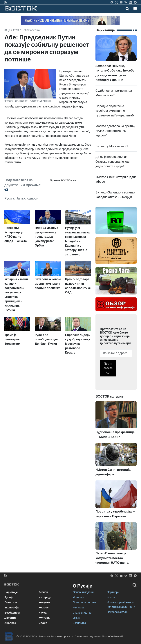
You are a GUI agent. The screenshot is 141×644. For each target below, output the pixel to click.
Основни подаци (83, 592)
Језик (76, 618)
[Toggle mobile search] (127, 9)
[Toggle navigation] (134, 9)
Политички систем (84, 602)
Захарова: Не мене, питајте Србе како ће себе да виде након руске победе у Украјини (116, 64)
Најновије (11, 592)
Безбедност (12, 613)
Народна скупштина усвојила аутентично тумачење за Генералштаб (115, 111)
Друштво (10, 618)
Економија (11, 608)
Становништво (82, 613)
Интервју (45, 597)
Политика (34, 30)
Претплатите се (108, 368)
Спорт (43, 623)
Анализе (10, 623)
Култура (44, 618)
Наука (43, 613)
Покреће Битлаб (117, 612)
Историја (78, 597)
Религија (78, 608)
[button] (135, 9)
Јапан (21, 198)
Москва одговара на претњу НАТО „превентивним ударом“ (115, 131)
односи (33, 198)
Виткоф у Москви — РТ (112, 146)
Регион (43, 592)
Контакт (112, 597)
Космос (44, 608)
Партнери (113, 592)
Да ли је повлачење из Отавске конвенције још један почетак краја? (112, 162)
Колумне (44, 602)
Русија (9, 198)
